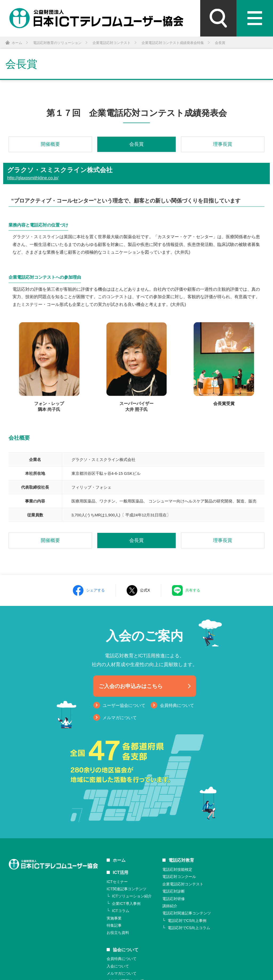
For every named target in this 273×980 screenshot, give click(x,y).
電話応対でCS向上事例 (187, 921)
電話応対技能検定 (177, 869)
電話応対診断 (174, 891)
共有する (193, 590)
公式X (145, 590)
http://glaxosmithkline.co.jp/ (33, 178)
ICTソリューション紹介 (132, 896)
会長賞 (136, 144)
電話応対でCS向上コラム (189, 928)
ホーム (119, 860)
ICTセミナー (117, 882)
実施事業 (114, 918)
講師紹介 (170, 906)
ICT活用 (121, 872)
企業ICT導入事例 (126, 904)
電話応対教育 (181, 860)
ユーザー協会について (124, 705)
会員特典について (177, 705)
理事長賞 (223, 144)
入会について (118, 966)
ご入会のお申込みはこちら (131, 686)
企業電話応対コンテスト (183, 884)
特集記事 (114, 925)
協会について (126, 950)
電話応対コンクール (179, 877)
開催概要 (50, 144)
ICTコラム (121, 911)
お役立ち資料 (118, 933)
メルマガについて (120, 718)
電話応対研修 (174, 899)
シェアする (95, 590)
